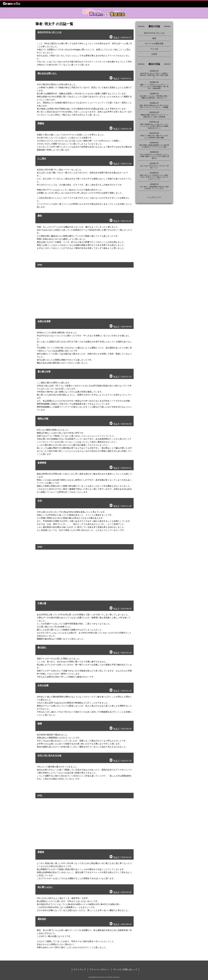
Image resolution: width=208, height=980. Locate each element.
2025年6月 (154, 173)
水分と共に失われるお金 (49, 755)
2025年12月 (154, 112)
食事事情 (42, 463)
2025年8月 (154, 152)
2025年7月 (154, 163)
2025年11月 (154, 122)
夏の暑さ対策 (44, 371)
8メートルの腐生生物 (154, 44)
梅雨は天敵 (43, 418)
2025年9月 (154, 143)
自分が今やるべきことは (49, 32)
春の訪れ (42, 647)
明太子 (116, 38)
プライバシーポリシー (99, 969)
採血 (154, 38)
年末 (40, 501)
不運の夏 (42, 603)
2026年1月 (154, 103)
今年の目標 (43, 685)
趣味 (40, 216)
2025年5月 (154, 184)
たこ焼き (42, 158)
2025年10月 (154, 133)
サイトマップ (80, 969)
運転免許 (42, 919)
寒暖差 (41, 123)
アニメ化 (154, 49)
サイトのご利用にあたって (125, 969)
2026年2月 (154, 94)
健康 (40, 723)
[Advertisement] (84, 288)
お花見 (154, 54)
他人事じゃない (45, 887)
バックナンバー (154, 197)
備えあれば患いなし (47, 73)
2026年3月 (154, 82)
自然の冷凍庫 (44, 321)
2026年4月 (154, 71)
